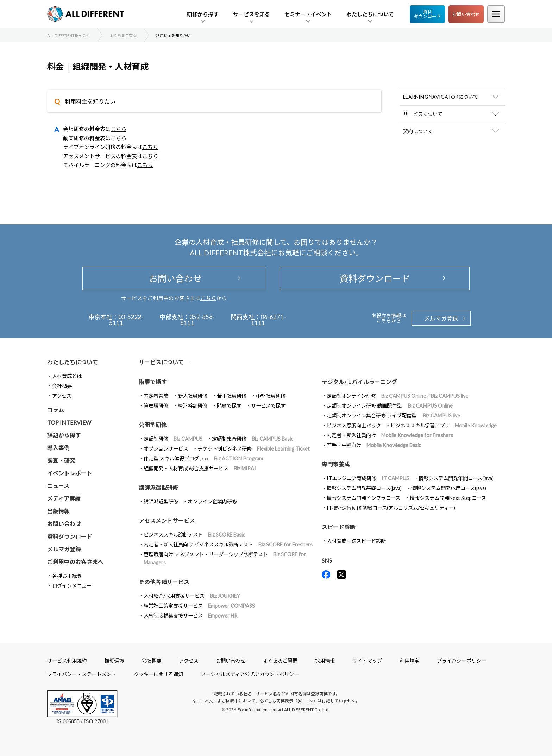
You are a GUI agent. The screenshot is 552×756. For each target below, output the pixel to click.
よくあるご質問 (280, 661)
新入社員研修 (193, 396)
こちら (118, 129)
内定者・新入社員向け (390, 435)
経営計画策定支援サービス (199, 606)
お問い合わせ (466, 14)
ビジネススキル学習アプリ (444, 425)
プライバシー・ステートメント (82, 674)
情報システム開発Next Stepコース (448, 498)
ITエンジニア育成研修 (368, 478)
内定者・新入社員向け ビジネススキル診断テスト (228, 544)
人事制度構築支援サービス (190, 616)
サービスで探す (268, 406)
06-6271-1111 (268, 320)
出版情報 (58, 511)
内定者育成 (156, 396)
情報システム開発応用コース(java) (449, 488)
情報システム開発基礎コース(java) (364, 488)
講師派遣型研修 (161, 501)
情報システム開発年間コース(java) (456, 478)
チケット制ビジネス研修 (254, 449)
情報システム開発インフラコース (363, 498)
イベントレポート (70, 473)
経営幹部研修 (193, 406)
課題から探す (64, 435)
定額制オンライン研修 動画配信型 (390, 406)
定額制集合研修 (253, 439)
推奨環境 (114, 661)
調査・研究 (61, 460)
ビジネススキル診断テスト (194, 535)
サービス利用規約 (67, 661)
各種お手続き (67, 576)
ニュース (58, 486)
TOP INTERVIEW (69, 422)
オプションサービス (166, 449)
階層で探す (229, 406)
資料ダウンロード (427, 14)
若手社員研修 (232, 396)
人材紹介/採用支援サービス (192, 596)
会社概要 (62, 386)
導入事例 (58, 448)
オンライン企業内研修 (212, 501)
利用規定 (409, 661)
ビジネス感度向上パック (354, 425)
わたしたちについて (73, 362)
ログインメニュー (72, 586)
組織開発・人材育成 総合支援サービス (200, 468)
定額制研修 (173, 439)
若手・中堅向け (374, 445)
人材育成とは (67, 376)
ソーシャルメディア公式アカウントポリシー (250, 674)
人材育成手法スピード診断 (356, 541)
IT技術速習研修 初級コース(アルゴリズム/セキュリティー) (391, 508)
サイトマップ (367, 661)
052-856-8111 (198, 320)
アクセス (62, 396)
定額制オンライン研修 (397, 396)
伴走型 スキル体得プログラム (203, 458)
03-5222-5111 (127, 320)
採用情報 (325, 661)
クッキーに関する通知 (158, 674)
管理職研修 (156, 406)
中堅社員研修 (271, 396)
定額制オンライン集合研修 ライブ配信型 (393, 416)
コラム (56, 410)
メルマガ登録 (441, 318)
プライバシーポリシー (462, 661)
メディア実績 (64, 498)
